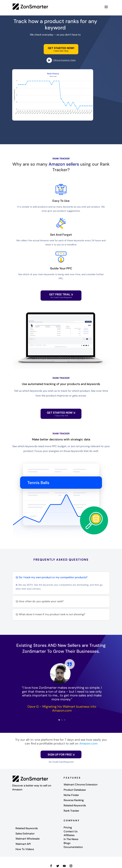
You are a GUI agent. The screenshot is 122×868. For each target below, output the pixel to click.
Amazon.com (88, 744)
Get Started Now (61, 414)
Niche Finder (71, 795)
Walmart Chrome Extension (81, 785)
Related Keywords (75, 805)
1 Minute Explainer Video (64, 60)
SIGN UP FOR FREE (61, 755)
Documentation (73, 847)
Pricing (68, 827)
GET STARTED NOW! (61, 48)
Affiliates (69, 835)
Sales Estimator (25, 834)
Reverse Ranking (74, 800)
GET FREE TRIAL (61, 296)
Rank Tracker (71, 811)
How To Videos (25, 849)
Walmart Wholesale (28, 839)
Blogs (67, 843)
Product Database (75, 790)
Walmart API (23, 844)
